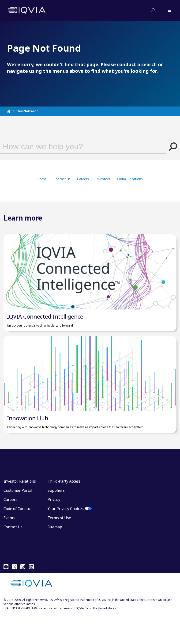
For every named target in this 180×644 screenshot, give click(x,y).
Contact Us (62, 179)
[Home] (12, 111)
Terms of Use (59, 548)
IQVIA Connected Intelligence (45, 331)
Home (42, 179)
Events (9, 548)
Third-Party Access (64, 511)
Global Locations (130, 179)
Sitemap (55, 557)
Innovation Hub (28, 448)
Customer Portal (18, 520)
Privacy (54, 530)
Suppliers (56, 520)
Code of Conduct (18, 539)
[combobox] (77, 146)
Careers (83, 179)
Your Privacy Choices (66, 539)
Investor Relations (20, 511)
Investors (103, 179)
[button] (173, 146)
